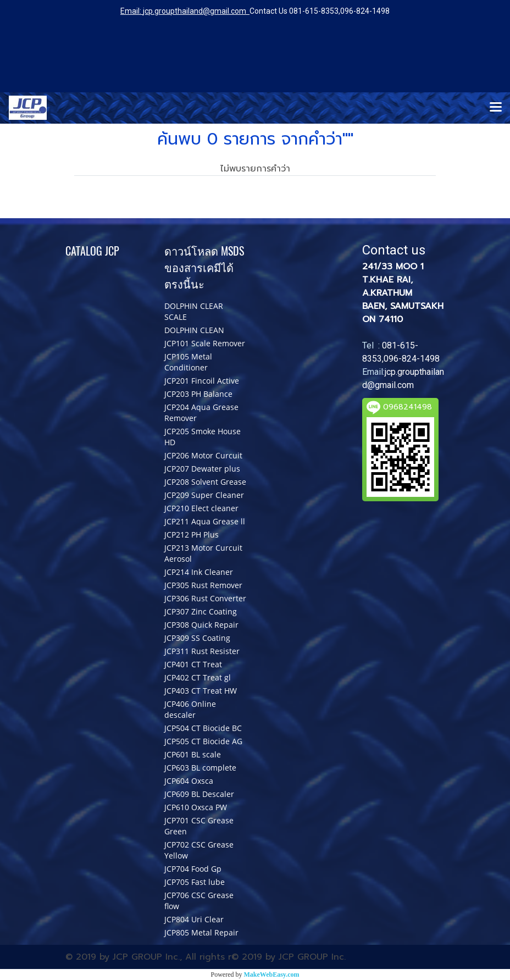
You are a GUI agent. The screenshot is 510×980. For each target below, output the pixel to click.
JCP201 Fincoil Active (202, 381)
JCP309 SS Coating (197, 638)
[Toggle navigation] (496, 108)
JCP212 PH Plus (192, 535)
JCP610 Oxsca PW (196, 807)
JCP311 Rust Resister (202, 651)
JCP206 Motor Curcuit (203, 455)
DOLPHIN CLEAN (194, 330)
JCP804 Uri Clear (194, 919)
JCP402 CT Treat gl (198, 677)
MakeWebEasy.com (272, 975)
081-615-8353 (314, 11)
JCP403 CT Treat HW (201, 691)
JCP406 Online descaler (190, 709)
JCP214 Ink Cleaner (199, 572)
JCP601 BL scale (193, 754)
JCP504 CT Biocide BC (203, 728)
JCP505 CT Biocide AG (203, 741)
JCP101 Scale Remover (205, 343)
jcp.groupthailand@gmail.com (195, 11)
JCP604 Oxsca (189, 781)
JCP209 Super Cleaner (204, 495)
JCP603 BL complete (200, 768)
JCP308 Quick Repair (201, 625)
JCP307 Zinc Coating (201, 611)
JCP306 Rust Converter (205, 598)
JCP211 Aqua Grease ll (205, 521)
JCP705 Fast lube (195, 882)
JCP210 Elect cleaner (201, 508)
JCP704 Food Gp (193, 869)
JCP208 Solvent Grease (205, 482)
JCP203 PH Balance (198, 394)
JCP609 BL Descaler (199, 794)
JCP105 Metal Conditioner (188, 362)
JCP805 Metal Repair (201, 932)
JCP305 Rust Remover (203, 585)
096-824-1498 (365, 11)
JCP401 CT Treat (193, 664)
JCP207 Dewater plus (202, 469)
